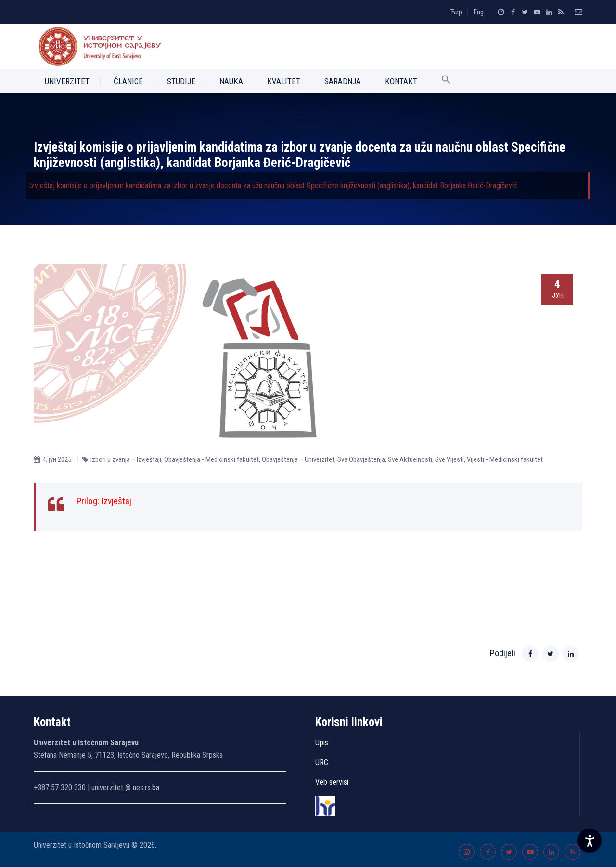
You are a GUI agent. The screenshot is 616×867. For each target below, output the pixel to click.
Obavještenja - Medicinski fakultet (212, 459)
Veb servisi (332, 782)
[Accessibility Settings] (590, 841)
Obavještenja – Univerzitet (298, 459)
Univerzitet (67, 81)
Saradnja (343, 81)
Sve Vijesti (449, 459)
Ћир (456, 12)
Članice (128, 81)
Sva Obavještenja (361, 459)
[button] (446, 81)
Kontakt (401, 81)
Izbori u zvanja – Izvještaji (126, 459)
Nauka (231, 81)
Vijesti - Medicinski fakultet (505, 459)
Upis (322, 743)
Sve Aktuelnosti (410, 459)
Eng (479, 12)
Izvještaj (116, 501)
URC (322, 762)
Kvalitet (284, 81)
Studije (181, 81)
